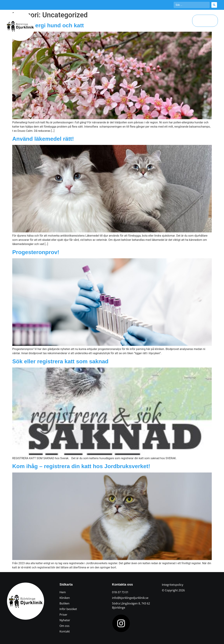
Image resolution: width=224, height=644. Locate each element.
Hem (58, 20)
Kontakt (183, 28)
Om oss (180, 20)
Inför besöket (129, 20)
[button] (205, 21)
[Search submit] (214, 5)
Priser (163, 20)
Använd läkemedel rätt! (43, 139)
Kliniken (72, 20)
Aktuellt (148, 20)
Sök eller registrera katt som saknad (60, 361)
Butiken (109, 20)
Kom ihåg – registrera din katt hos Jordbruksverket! (81, 466)
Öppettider (90, 20)
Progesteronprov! (36, 252)
